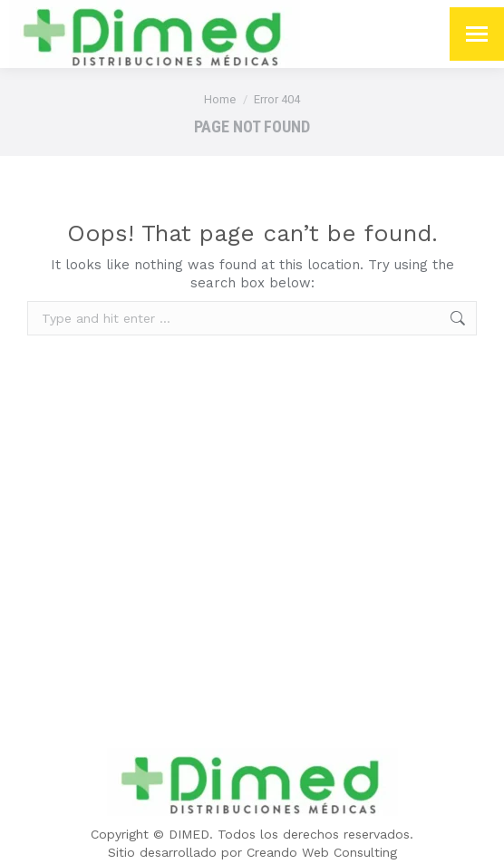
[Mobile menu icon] (477, 34)
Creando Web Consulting (322, 852)
